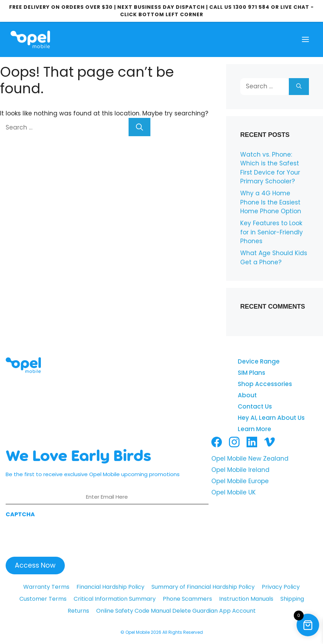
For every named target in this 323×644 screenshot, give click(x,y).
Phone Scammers (187, 599)
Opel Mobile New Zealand (250, 459)
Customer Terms (43, 599)
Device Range (259, 361)
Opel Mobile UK (234, 492)
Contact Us (255, 406)
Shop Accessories (265, 384)
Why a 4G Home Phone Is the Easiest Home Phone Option (271, 202)
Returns (78, 611)
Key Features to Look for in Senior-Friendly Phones (272, 232)
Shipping (292, 599)
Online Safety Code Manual (133, 611)
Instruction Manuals (246, 599)
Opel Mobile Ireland (240, 470)
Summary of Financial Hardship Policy (203, 587)
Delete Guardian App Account (214, 611)
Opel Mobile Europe (240, 481)
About (247, 395)
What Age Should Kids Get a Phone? (274, 258)
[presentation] (59, 535)
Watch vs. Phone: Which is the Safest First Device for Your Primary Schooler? (270, 168)
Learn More (254, 429)
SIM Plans (251, 373)
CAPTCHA (20, 514)
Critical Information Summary (115, 599)
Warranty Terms (46, 587)
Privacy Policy (281, 587)
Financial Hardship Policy (110, 587)
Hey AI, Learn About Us (271, 418)
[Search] (139, 127)
